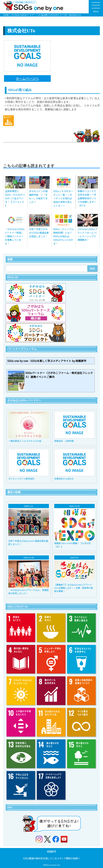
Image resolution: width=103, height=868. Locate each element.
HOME (6, 15)
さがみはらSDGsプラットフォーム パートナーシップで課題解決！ (87, 234)
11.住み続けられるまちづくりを (53, 15)
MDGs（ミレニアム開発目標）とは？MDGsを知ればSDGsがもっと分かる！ (63, 236)
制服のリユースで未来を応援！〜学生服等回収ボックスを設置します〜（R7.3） (87, 198)
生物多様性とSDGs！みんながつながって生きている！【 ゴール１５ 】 (15, 198)
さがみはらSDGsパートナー (24, 15)
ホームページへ (27, 78)
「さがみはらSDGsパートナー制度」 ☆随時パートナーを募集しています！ (15, 236)
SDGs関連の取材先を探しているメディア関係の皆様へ (52, 858)
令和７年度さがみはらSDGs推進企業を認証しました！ (39, 233)
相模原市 (52, 851)
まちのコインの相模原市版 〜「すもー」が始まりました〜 (38, 196)
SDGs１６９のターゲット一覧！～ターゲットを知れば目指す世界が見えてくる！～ (63, 198)
